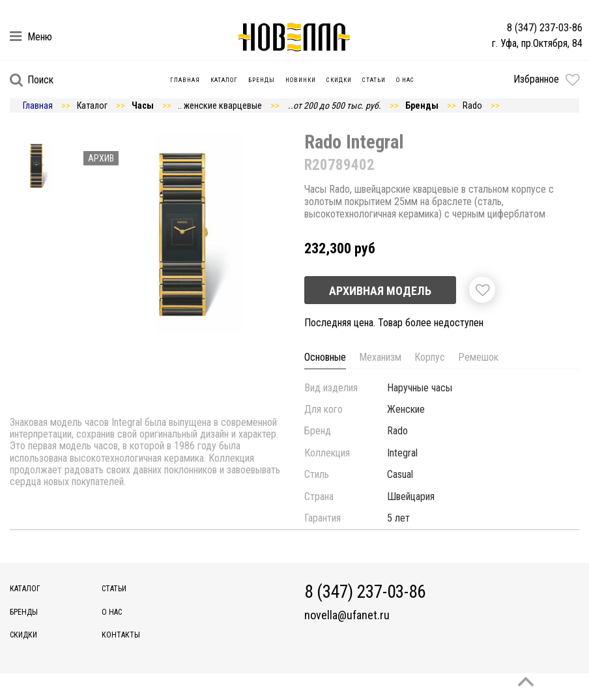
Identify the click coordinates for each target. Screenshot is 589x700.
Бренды (262, 80)
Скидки (339, 80)
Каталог (224, 80)
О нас (405, 80)
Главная (185, 80)
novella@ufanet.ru (347, 615)
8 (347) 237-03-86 (545, 28)
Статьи (374, 80)
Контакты (121, 635)
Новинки (301, 80)
